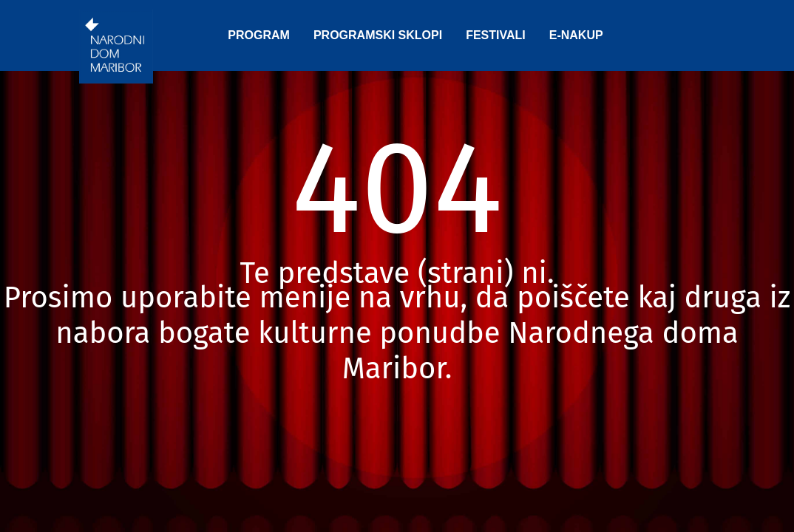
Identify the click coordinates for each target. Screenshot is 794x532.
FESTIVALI (496, 35)
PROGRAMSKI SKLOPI (378, 35)
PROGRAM (259, 35)
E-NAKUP (576, 35)
